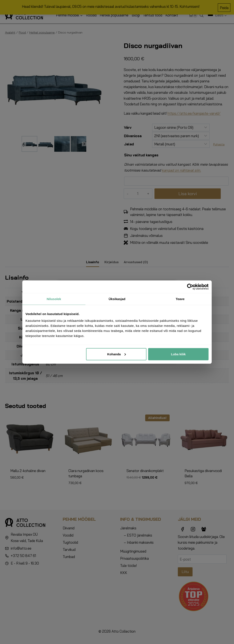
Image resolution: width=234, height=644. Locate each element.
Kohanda (117, 354)
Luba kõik (178, 354)
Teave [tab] (180, 299)
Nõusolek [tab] (54, 299)
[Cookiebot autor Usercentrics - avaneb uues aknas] (190, 287)
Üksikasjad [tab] (117, 299)
